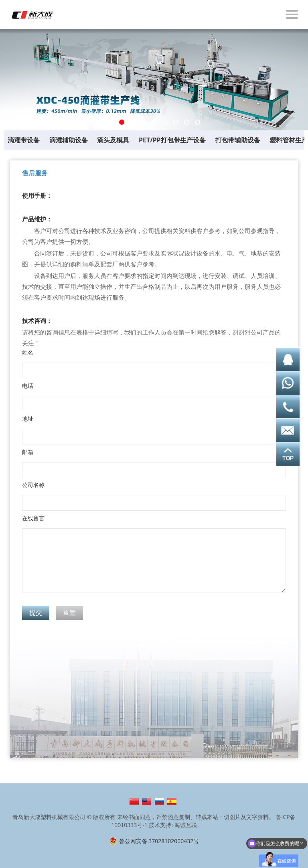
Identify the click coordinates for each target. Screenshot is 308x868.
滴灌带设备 (24, 140)
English (147, 801)
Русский (159, 801)
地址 (28, 419)
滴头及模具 (113, 140)
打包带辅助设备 (238, 140)
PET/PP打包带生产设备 (172, 140)
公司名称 (33, 485)
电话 (28, 386)
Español (172, 801)
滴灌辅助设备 (69, 140)
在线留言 (33, 518)
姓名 (28, 353)
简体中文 (134, 801)
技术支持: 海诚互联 (173, 825)
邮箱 (28, 452)
